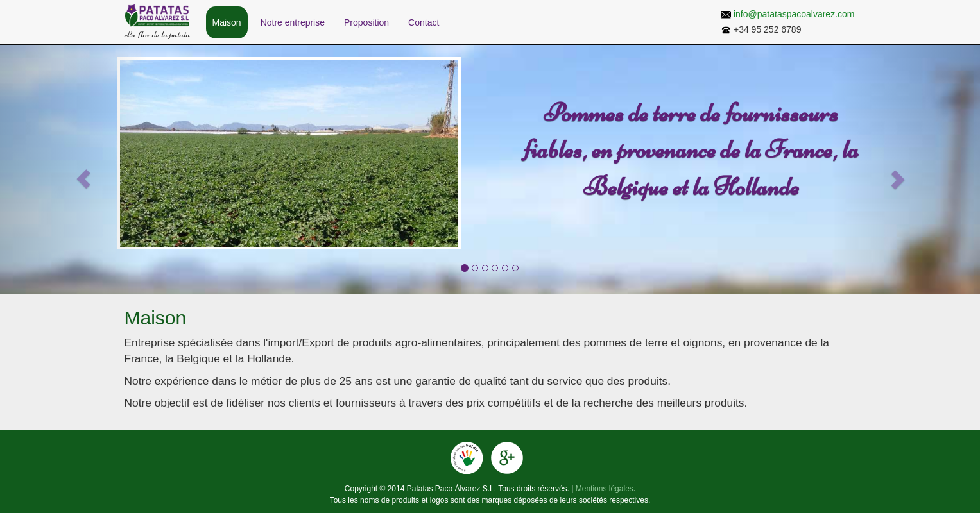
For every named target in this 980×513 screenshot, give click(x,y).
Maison (227, 22)
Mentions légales (605, 489)
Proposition (366, 22)
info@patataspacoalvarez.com (794, 14)
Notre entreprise (293, 22)
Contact (424, 22)
